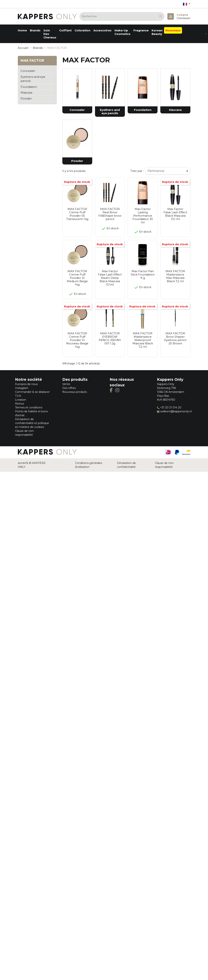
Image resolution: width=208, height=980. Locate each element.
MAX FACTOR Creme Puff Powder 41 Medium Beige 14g (77, 278)
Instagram (22, 388)
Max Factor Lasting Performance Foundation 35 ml (143, 216)
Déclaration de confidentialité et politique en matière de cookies (32, 423)
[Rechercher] (122, 16)
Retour (20, 404)
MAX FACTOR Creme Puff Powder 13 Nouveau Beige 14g (77, 340)
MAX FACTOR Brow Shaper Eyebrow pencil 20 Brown (175, 338)
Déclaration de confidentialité (126, 465)
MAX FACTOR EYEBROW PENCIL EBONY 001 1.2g (110, 338)
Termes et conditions (29, 407)
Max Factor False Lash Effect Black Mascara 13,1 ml (175, 214)
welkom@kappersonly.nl (174, 411)
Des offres (69, 388)
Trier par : (137, 171)
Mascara (26, 93)
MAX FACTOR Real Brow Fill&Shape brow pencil (110, 214)
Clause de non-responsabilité (165, 465)
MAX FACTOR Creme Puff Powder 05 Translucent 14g (77, 214)
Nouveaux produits (75, 392)
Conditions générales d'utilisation (89, 465)
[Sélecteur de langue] (186, 4)
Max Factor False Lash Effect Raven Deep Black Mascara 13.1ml (110, 278)
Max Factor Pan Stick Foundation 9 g (143, 274)
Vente (66, 384)
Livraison (21, 400)
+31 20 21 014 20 (169, 407)
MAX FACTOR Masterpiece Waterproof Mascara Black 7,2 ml (143, 340)
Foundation (29, 87)
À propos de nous (26, 384)
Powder (26, 98)
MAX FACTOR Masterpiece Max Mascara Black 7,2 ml (175, 276)
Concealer (28, 71)
